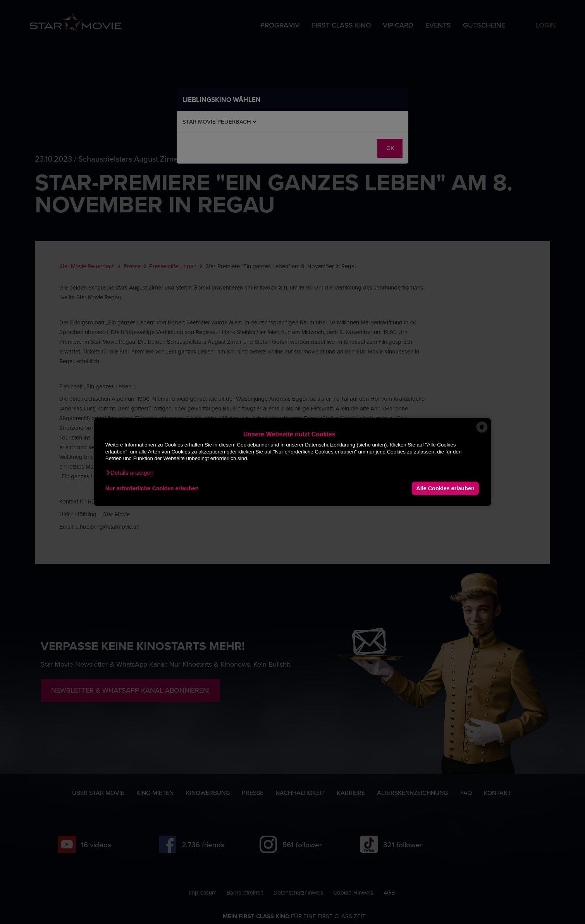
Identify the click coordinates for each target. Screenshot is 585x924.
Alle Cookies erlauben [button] (445, 488)
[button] (129, 472)
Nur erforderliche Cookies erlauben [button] (152, 488)
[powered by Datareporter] (482, 432)
